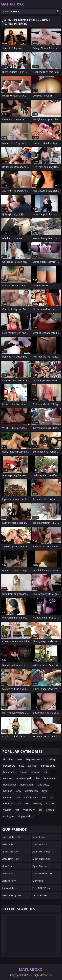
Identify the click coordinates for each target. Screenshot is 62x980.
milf (46, 772)
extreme (36, 772)
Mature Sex (8, 844)
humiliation (27, 785)
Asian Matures (10, 888)
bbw (18, 797)
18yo (44, 791)
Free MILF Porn (41, 888)
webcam (8, 778)
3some (23, 772)
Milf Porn (38, 881)
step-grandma (26, 816)
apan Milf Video (41, 851)
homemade (10, 772)
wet (27, 803)
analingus (9, 816)
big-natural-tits (34, 759)
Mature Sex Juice (11, 895)
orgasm (50, 810)
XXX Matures (40, 895)
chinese (7, 797)
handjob (8, 791)
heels (19, 759)
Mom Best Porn (10, 859)
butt (21, 766)
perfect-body (48, 766)
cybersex (32, 766)
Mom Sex (7, 866)
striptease (9, 803)
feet (17, 810)
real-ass (50, 803)
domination (31, 791)
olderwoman (31, 797)
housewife (50, 778)
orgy (19, 791)
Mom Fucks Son (42, 859)
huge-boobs (10, 785)
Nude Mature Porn (12, 837)
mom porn (39, 837)
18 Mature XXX (10, 851)
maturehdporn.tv (42, 873)
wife (44, 797)
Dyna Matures (41, 866)
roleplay (38, 803)
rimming (8, 759)
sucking (51, 759)
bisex (38, 778)
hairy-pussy (43, 785)
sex (41, 810)
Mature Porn (9, 881)
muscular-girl (24, 778)
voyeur (7, 810)
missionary (29, 810)
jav (52, 797)
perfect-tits (9, 766)
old (20, 803)
